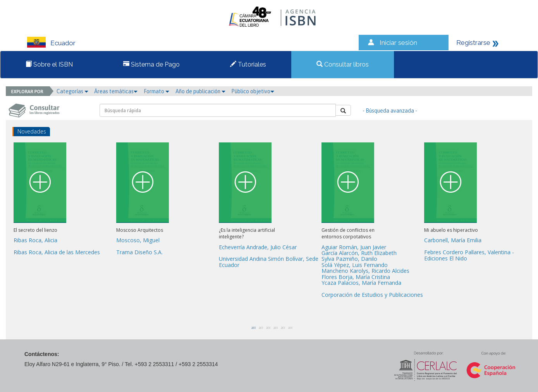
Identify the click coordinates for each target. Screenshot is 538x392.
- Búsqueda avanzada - (390, 111)
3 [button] (266, 328)
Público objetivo (253, 91)
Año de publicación (200, 91)
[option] (65, 200)
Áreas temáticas (116, 91)
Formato (156, 91)
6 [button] (289, 328)
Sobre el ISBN (49, 64)
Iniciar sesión (398, 43)
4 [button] (274, 328)
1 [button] (252, 328)
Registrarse (473, 43)
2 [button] (259, 328)
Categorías (72, 91)
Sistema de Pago (151, 64)
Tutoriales (248, 64)
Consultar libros (343, 64)
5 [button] (281, 328)
